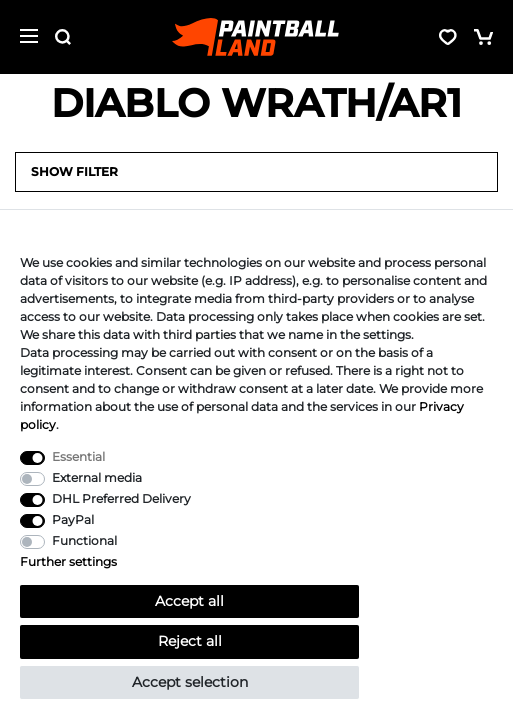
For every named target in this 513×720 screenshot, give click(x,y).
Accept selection (190, 682)
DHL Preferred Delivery (121, 498)
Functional (84, 540)
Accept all (189, 601)
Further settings (68, 561)
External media (97, 477)
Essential (78, 456)
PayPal (73, 519)
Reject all (190, 641)
